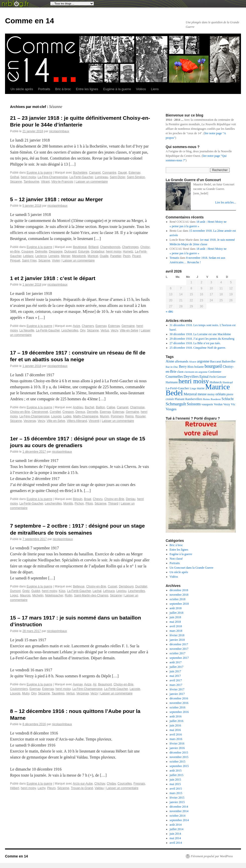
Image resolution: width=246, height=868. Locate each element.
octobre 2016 (178, 707)
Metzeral (190, 394)
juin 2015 (175, 780)
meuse (202, 394)
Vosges (171, 409)
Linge (193, 388)
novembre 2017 (179, 649)
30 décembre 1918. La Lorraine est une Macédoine (200, 334)
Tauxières (58, 693)
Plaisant (180, 399)
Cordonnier (215, 372)
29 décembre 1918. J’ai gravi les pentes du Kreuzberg (202, 339)
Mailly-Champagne (86, 416)
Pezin (127, 256)
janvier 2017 (177, 694)
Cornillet (55, 412)
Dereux (80, 412)
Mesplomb (79, 256)
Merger (66, 256)
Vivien (56, 261)
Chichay (100, 784)
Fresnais (139, 784)
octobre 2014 (178, 816)
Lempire (54, 256)
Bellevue (79, 586)
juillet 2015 (177, 775)
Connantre (109, 173)
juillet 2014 (177, 829)
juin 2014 (175, 834)
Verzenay (30, 421)
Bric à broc (63, 89)
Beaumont (105, 684)
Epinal (204, 377)
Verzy (114, 330)
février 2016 (177, 743)
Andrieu (78, 407)
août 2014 (176, 825)
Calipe (111, 407)
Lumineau (102, 177)
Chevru (98, 499)
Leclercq (41, 256)
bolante (199, 367)
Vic (233, 404)
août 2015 (176, 771)
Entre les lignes (87, 89)
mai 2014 (175, 838)
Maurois (25, 595)
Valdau (99, 788)
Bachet (89, 407)
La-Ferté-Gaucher (81, 177)
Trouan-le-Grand (82, 788)
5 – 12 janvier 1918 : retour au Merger (56, 199)
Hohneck (216, 382)
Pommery (117, 416)
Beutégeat (80, 247)
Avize (76, 326)
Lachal (97, 591)
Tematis (174, 258)
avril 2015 (176, 789)
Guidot (36, 591)
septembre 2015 (179, 766)
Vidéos (141, 89)
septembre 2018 (179, 604)
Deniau (131, 499)
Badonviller (229, 361)
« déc (170, 312)
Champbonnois (110, 247)
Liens (155, 89)
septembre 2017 (179, 658)
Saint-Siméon (136, 177)
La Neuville (27, 330)
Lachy (42, 788)
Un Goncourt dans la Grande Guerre (192, 568)
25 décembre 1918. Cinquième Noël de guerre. (198, 348)
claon (180, 372)
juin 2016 (175, 725)
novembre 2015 (179, 757)
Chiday (111, 784)
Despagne (56, 252)
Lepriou (121, 591)
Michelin (38, 595)
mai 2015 (175, 784)
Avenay (78, 684)
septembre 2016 (179, 712)
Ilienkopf (228, 382)
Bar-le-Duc (172, 367)
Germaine (128, 326)
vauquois (207, 404)
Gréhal (15, 177)
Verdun (218, 404)
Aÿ (95, 684)
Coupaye (27, 252)
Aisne (170, 361)
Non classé (176, 559)
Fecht (212, 377)
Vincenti (94, 421)
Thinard (113, 504)
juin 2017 (175, 671)
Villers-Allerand (77, 421)
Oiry (83, 330)
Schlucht (228, 399)
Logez (14, 595)
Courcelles (125, 784)
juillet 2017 (177, 667)
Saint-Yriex (29, 261)
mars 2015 (176, 793)
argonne (203, 361)
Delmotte (41, 252)
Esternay (134, 173)
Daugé (122, 173)
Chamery (88, 326)
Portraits (44, 89)
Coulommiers (19, 689)
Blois (191, 367)
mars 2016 (176, 739)
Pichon (79, 504)
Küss (62, 591)
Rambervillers (194, 399)
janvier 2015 (177, 802)
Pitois (89, 504)
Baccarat (216, 361)
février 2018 (177, 635)
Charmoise (137, 407)
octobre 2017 (178, 653)
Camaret (95, 173)
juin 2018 (175, 617)
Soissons (194, 404)
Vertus (105, 330)
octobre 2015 (178, 762)
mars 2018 (176, 631)
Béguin (78, 499)
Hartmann (172, 382)
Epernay (101, 326)
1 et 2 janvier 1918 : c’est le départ (53, 278)
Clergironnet (40, 412)
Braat (88, 499)
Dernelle (93, 412)
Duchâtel (141, 586)
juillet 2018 (177, 613)
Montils (68, 504)
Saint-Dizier (117, 177)
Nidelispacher (54, 595)
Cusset (112, 586)
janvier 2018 (177, 640)
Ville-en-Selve (129, 330)
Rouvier (140, 416)
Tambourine (32, 182)
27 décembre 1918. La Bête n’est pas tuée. (195, 343)
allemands (182, 361)
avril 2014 (176, 843)
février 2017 (177, 689)
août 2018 (176, 608)
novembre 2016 (179, 703)
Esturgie (84, 252)
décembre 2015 (179, 753)
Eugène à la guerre (117, 89)
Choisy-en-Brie (20, 412)
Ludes (67, 416)
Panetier (116, 256)
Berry (183, 367)
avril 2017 (176, 680)
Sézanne (16, 182)
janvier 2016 (177, 748)
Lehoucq (109, 591)
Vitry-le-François (62, 182)
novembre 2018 (179, 595)
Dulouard (70, 252)
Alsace (193, 362)
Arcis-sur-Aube (83, 784)
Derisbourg (126, 586)
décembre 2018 (179, 590)
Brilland (93, 247)
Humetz (128, 252)
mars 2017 (176, 685)
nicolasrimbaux (59, 131)
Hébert (15, 788)
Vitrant (45, 182)
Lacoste (135, 689)
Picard (136, 256)
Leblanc (28, 256)
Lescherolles (70, 330)
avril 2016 (176, 734)
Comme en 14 (29, 21)
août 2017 (176, 662)
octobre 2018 (178, 599)
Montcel (93, 256)
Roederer (216, 399)
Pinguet (15, 261)
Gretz (26, 591)
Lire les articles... (226, 202)
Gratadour (98, 252)
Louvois (56, 416)
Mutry (26, 693)
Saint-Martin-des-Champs (91, 595)
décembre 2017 (179, 644)
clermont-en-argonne (196, 372)
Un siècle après (22, 89)
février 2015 (177, 798)
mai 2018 (175, 622)
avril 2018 (176, 626)
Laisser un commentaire (92, 182)
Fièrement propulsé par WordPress (212, 856)
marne (201, 388)
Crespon (68, 412)
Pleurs (51, 788)
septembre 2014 (179, 820)
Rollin (69, 595)
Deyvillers (191, 377)
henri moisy (28, 177)
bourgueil (213, 366)
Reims (129, 416)
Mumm (105, 416)
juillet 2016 (177, 721)
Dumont (15, 591)
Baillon (100, 407)
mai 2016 (175, 730)
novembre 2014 (179, 811)
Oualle (104, 256)
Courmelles (174, 377)
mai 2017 (175, 676)
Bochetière (80, 173)
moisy (211, 394)
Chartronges (130, 247)
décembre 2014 (179, 807)
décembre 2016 (179, 698)
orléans (221, 394)
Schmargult (176, 404)
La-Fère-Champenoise (53, 177)
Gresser (221, 377)
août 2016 (176, 716)
